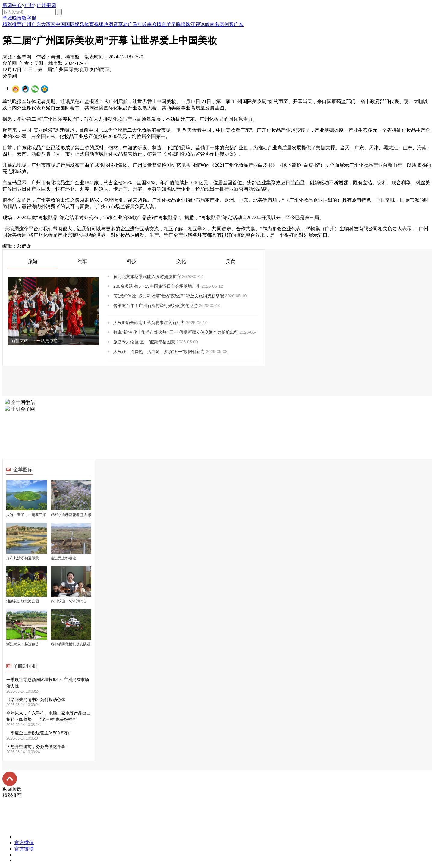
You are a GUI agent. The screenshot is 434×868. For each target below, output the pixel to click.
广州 (29, 5)
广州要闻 (46, 5)
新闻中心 (12, 5)
